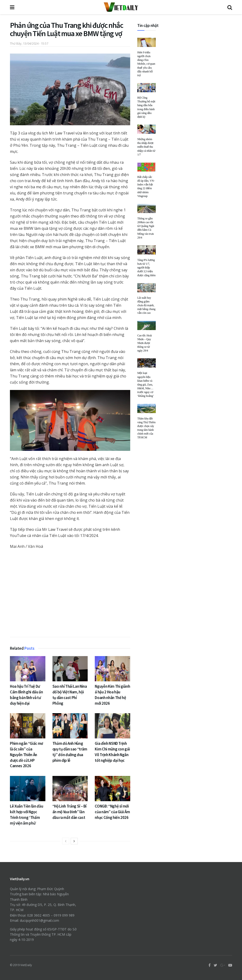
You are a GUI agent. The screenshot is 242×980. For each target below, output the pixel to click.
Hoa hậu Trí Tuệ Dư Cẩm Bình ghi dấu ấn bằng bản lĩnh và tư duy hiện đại (26, 695)
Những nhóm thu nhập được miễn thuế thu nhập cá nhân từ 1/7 (146, 147)
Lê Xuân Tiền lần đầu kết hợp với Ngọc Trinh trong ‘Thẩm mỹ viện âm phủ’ (26, 815)
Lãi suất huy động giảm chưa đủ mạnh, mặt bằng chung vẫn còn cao (146, 305)
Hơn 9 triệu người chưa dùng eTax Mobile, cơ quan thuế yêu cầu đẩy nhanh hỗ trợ (146, 64)
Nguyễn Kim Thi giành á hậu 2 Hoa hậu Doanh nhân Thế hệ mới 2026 (112, 695)
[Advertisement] (70, 594)
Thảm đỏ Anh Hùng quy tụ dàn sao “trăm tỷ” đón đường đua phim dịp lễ (70, 752)
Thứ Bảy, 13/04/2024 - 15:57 (29, 43)
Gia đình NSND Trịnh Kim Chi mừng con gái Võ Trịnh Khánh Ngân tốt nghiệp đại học (112, 752)
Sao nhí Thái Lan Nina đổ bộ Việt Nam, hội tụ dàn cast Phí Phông (70, 695)
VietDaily (26, 965)
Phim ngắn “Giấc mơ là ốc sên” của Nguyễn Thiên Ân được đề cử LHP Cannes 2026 (26, 755)
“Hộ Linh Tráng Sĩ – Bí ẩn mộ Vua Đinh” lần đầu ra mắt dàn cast (70, 812)
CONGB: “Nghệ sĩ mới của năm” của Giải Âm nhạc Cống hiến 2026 (112, 812)
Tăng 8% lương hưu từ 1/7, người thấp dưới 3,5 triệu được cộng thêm (146, 268)
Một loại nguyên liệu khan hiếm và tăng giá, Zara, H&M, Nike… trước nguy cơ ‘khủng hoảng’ (146, 384)
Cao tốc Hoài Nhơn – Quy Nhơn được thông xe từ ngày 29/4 (145, 343)
